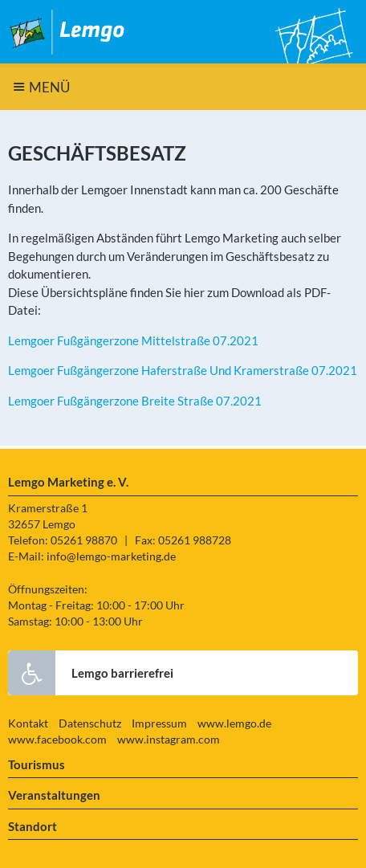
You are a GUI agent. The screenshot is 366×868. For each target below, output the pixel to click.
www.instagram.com (169, 740)
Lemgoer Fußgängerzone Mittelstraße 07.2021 (133, 340)
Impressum (159, 723)
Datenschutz (90, 723)
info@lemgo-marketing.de (111, 556)
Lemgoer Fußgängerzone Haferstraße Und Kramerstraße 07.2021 (183, 370)
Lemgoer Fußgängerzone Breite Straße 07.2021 (135, 401)
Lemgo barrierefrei (91, 673)
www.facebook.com (57, 740)
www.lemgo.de (234, 723)
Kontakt (28, 723)
